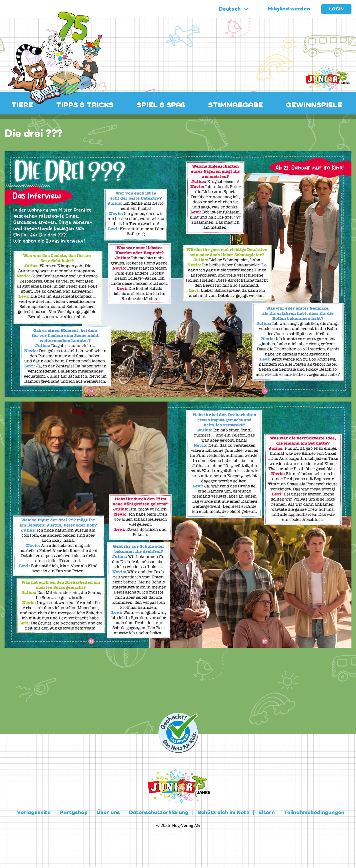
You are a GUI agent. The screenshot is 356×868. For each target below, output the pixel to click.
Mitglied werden (289, 9)
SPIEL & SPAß (161, 105)
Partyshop (74, 813)
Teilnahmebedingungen (314, 813)
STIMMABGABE (236, 105)
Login (336, 9)
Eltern (267, 813)
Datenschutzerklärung (159, 813)
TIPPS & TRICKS (85, 105)
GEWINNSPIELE (314, 105)
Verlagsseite (34, 813)
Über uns (108, 813)
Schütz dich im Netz (223, 813)
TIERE (22, 105)
